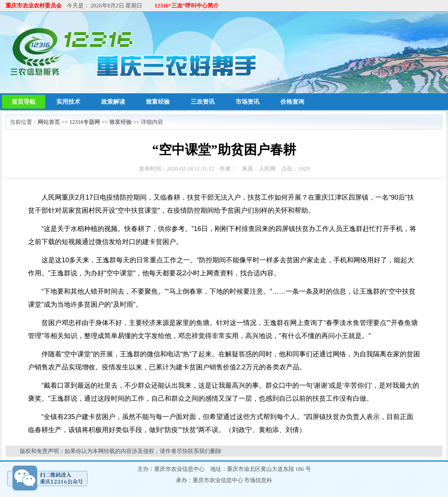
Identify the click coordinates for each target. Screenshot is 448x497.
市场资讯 (248, 102)
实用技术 (68, 102)
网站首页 (49, 122)
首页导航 (24, 102)
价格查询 (292, 102)
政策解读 (113, 102)
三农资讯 (203, 102)
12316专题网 (85, 122)
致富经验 (158, 102)
